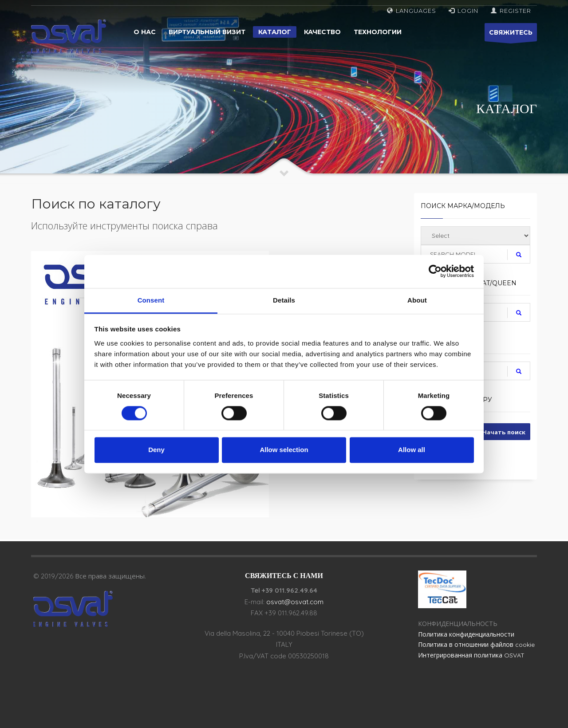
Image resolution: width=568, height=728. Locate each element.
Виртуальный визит (207, 32)
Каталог (275, 32)
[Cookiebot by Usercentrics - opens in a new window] (435, 271)
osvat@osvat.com (295, 602)
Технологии (378, 32)
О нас (145, 32)
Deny (156, 450)
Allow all (412, 450)
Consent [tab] (151, 300)
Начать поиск (504, 432)
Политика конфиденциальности (466, 634)
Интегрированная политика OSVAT (471, 655)
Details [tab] (284, 300)
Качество (322, 32)
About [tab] (417, 300)
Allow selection (284, 450)
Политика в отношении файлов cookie (476, 645)
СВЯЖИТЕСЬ (511, 35)
